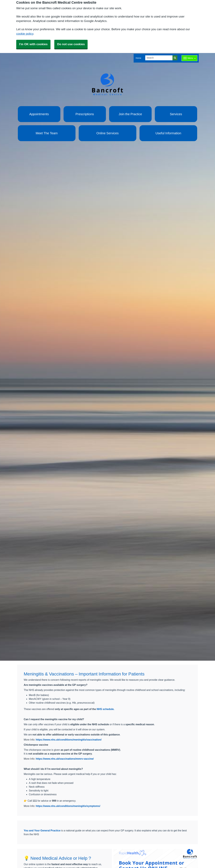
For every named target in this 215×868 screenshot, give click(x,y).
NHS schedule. (106, 709)
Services (176, 114)
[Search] (159, 58)
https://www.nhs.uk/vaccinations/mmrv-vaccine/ (65, 759)
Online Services (107, 133)
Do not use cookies (71, 44)
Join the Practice (130, 114)
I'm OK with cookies (33, 44)
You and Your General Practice (42, 830)
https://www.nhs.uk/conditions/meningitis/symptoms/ (68, 806)
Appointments (39, 114)
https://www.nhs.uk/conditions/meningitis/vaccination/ (69, 740)
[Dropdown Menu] (189, 58)
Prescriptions (85, 114)
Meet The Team (47, 133)
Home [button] (138, 58)
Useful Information (168, 133)
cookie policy (25, 34)
